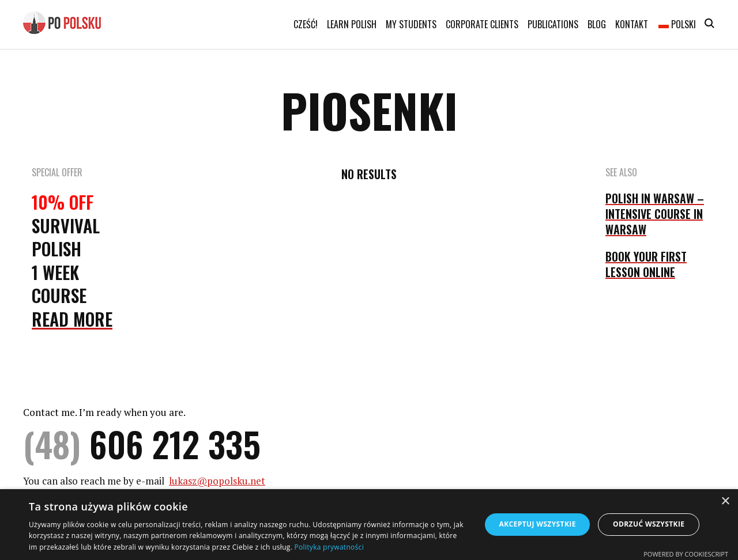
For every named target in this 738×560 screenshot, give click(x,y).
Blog (597, 24)
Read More (72, 319)
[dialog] (369, 525)
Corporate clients (482, 24)
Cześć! (306, 24)
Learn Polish (352, 24)
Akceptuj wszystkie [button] (537, 524)
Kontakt (632, 24)
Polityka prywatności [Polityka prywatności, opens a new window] (329, 547)
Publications (553, 24)
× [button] (725, 502)
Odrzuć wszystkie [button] (649, 524)
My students (411, 24)
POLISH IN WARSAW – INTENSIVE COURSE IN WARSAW (655, 214)
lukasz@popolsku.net (217, 481)
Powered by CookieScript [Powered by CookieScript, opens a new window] (686, 554)
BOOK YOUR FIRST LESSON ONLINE (646, 264)
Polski (677, 24)
